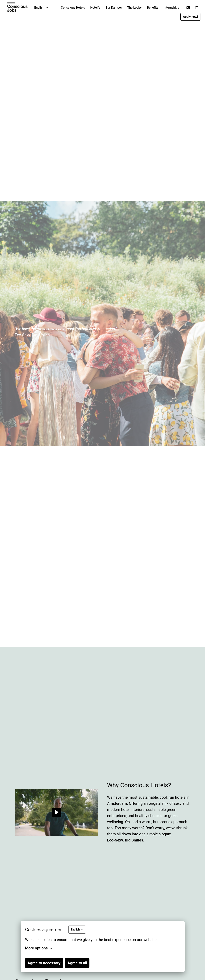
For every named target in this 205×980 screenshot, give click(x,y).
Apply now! (190, 17)
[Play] (56, 812)
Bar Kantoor (114, 8)
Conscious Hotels (73, 8)
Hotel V (95, 8)
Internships (171, 8)
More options (39, 948)
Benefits (153, 8)
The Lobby (135, 8)
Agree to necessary (44, 963)
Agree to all (77, 963)
